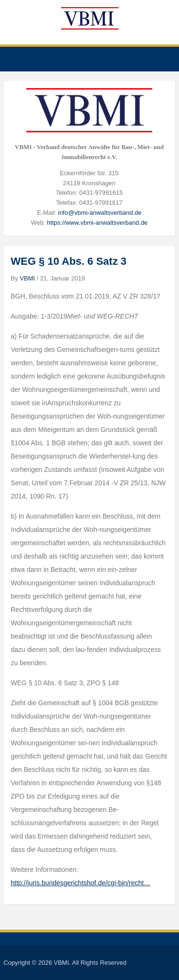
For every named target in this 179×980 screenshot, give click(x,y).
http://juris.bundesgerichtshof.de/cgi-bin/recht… (81, 883)
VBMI (27, 278)
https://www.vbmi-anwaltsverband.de (97, 223)
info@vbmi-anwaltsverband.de (100, 213)
